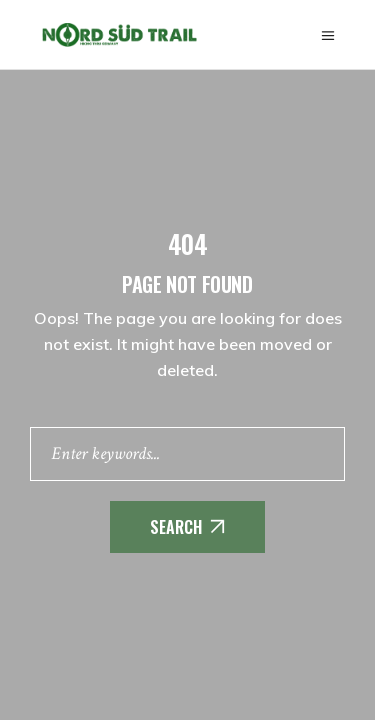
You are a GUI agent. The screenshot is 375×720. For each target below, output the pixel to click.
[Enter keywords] (187, 454)
